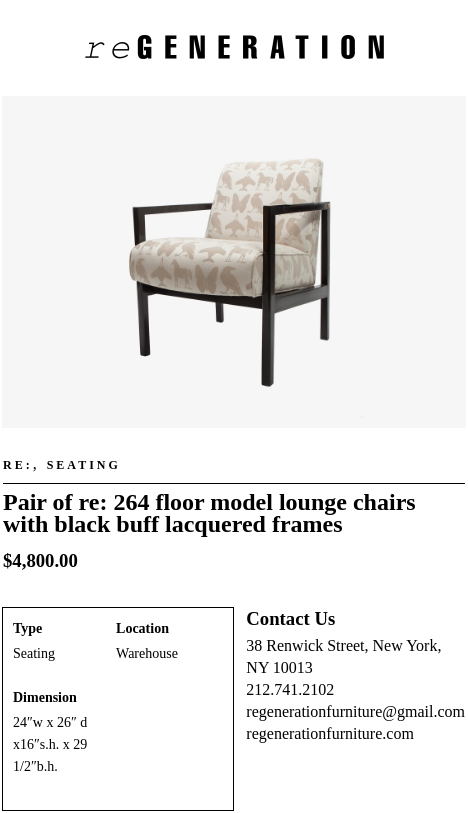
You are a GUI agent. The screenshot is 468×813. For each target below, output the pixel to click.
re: (18, 465)
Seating (84, 465)
